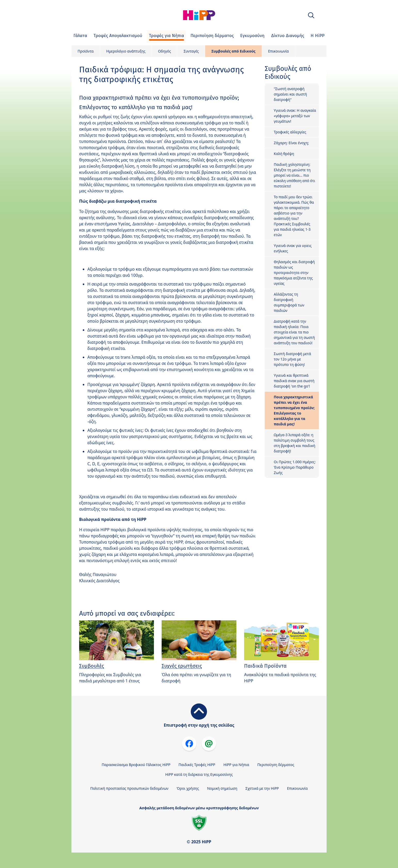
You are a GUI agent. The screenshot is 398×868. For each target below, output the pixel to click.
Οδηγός (164, 51)
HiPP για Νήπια (236, 765)
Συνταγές (191, 51)
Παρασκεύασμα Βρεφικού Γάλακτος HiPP (136, 765)
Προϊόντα (86, 51)
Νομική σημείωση (222, 788)
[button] (311, 15)
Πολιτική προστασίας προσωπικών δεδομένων (129, 788)
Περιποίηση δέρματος (276, 765)
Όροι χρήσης (188, 788)
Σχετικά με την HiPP (262, 788)
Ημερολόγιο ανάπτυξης (126, 51)
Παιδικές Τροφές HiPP (197, 765)
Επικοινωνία (278, 51)
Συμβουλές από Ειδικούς (233, 51)
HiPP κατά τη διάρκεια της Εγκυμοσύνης (199, 774)
